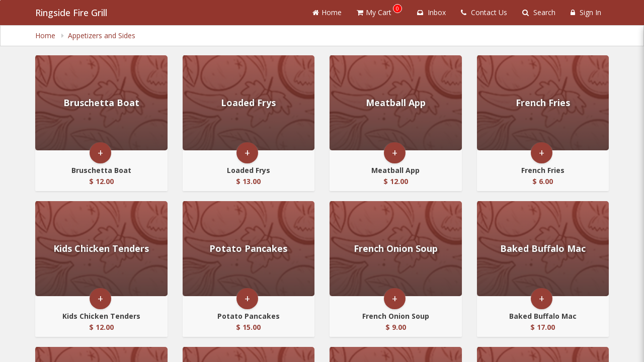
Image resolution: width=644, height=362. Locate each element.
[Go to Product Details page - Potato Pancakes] (249, 249)
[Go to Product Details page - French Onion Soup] (396, 249)
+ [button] (100, 153)
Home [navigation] (46, 35)
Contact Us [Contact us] (484, 12)
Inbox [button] (431, 12)
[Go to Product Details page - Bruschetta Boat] (101, 103)
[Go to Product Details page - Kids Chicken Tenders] (101, 249)
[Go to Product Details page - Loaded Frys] (249, 103)
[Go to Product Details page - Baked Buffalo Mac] (543, 249)
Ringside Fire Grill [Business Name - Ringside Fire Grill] (71, 13)
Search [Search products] (539, 12)
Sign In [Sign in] (586, 12)
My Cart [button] (379, 11)
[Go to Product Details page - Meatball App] (396, 103)
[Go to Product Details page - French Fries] (543, 103)
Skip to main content (0, 0)
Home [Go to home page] (327, 12)
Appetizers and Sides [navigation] (102, 35)
